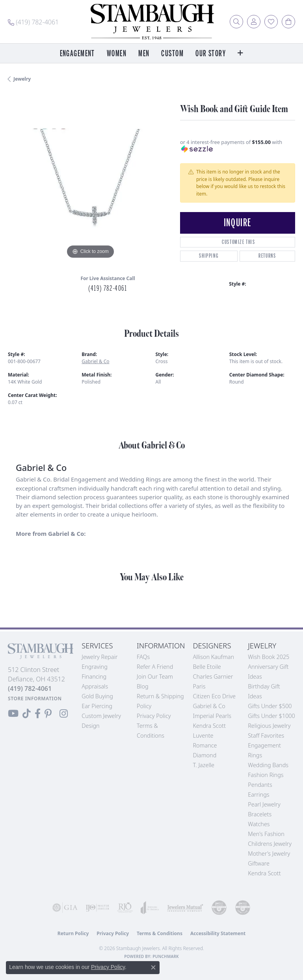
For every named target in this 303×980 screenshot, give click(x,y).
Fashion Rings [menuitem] (266, 775)
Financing (94, 676)
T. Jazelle (204, 765)
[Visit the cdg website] (219, 908)
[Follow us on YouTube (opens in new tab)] (13, 714)
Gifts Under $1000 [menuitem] (271, 716)
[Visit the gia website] (65, 908)
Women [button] (117, 54)
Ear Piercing (97, 706)
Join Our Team (155, 676)
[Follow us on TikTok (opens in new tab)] (27, 714)
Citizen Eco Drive (214, 696)
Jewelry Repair (99, 657)
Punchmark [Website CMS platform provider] (166, 956)
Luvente (203, 735)
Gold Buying (97, 696)
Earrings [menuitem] (258, 795)
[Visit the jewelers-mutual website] (185, 908)
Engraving (95, 667)
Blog (143, 686)
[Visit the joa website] (150, 908)
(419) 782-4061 (108, 288)
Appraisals (95, 686)
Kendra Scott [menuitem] (264, 873)
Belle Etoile (207, 667)
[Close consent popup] (153, 967)
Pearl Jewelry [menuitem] (264, 804)
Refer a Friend (155, 667)
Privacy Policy (154, 716)
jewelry (22, 79)
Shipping (209, 256)
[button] (236, 22)
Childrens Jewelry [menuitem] (270, 844)
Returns (267, 256)
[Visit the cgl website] (243, 908)
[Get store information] (35, 699)
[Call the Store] (30, 688)
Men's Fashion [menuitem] (266, 834)
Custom (172, 54)
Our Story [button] (211, 54)
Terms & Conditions (160, 933)
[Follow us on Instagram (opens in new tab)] (64, 714)
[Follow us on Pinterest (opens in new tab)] (48, 714)
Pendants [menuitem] (260, 785)
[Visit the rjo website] (125, 908)
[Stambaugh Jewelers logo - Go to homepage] (152, 22)
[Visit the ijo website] (97, 908)
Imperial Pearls (212, 716)
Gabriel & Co (95, 361)
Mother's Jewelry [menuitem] (269, 854)
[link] (33, 22)
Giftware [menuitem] (259, 863)
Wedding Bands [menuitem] (268, 765)
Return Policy (73, 933)
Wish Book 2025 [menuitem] (269, 657)
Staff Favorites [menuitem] (266, 735)
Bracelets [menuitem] (260, 814)
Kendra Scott (209, 726)
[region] (90, 179)
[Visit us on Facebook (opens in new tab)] (38, 714)
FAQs (143, 657)
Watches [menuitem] (259, 824)
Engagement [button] (77, 54)
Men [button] (144, 54)
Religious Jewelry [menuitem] (269, 726)
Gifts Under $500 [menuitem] (270, 706)
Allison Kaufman (213, 657)
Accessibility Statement (218, 933)
